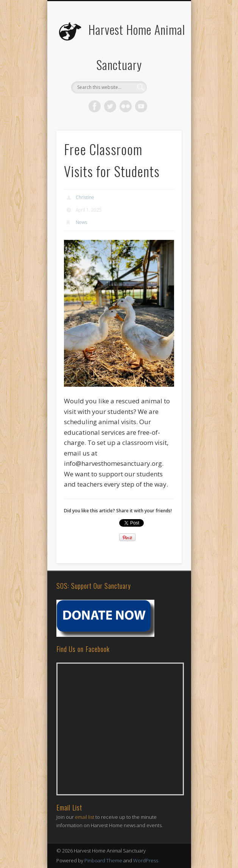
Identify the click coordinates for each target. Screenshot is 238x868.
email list (85, 817)
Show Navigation (163, 68)
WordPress (146, 860)
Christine (85, 197)
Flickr (126, 106)
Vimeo (141, 106)
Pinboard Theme (103, 860)
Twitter (110, 106)
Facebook (95, 106)
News (81, 222)
